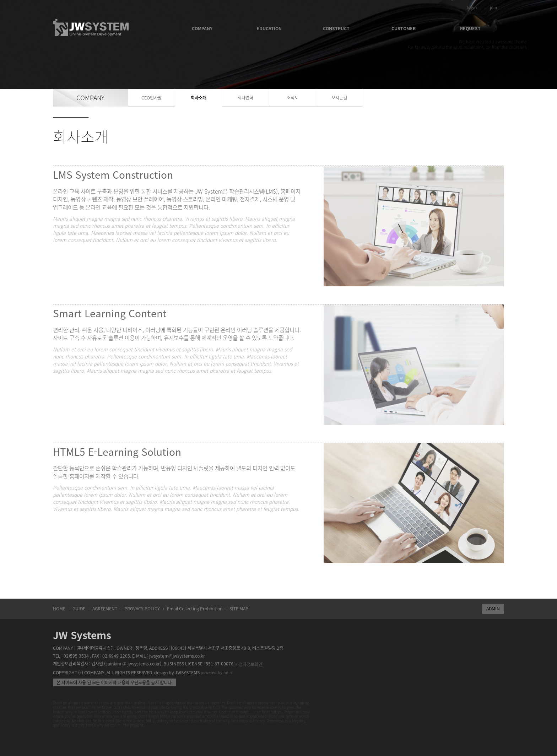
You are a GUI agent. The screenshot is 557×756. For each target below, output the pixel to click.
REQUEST (470, 28)
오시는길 (339, 98)
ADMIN (493, 609)
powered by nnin (216, 672)
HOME (59, 609)
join (493, 7)
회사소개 (199, 98)
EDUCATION (269, 28)
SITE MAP (239, 609)
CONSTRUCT (336, 28)
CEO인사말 (152, 98)
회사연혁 (245, 98)
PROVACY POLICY (142, 609)
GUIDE (79, 609)
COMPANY (202, 28)
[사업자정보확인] (248, 664)
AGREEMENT (105, 609)
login (472, 7)
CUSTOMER (404, 28)
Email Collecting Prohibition (195, 609)
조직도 (293, 98)
